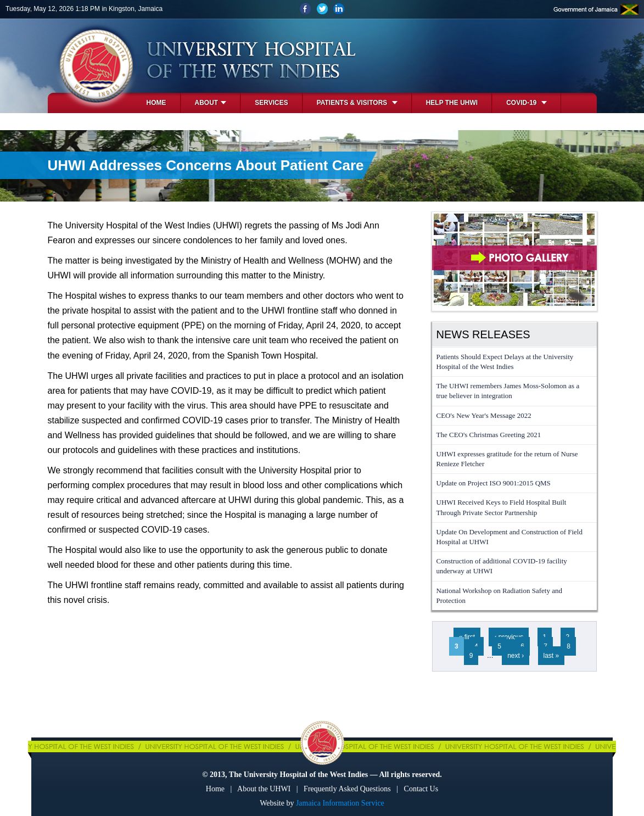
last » (551, 656)
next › (516, 656)
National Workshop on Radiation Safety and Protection (499, 596)
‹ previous (509, 637)
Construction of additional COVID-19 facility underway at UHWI (502, 566)
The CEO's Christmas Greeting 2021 (489, 435)
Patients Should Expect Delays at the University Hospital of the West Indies (505, 362)
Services (271, 103)
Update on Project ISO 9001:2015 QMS (494, 483)
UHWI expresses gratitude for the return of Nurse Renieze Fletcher (507, 459)
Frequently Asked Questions (347, 789)
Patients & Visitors (357, 103)
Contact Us (421, 789)
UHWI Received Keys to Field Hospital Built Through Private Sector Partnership (502, 507)
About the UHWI (264, 789)
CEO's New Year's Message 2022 (484, 415)
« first (467, 637)
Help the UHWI (452, 103)
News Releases (483, 334)
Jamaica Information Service (340, 803)
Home (156, 103)
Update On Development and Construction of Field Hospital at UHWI (509, 537)
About (211, 103)
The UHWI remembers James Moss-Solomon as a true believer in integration (508, 391)
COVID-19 (527, 103)
